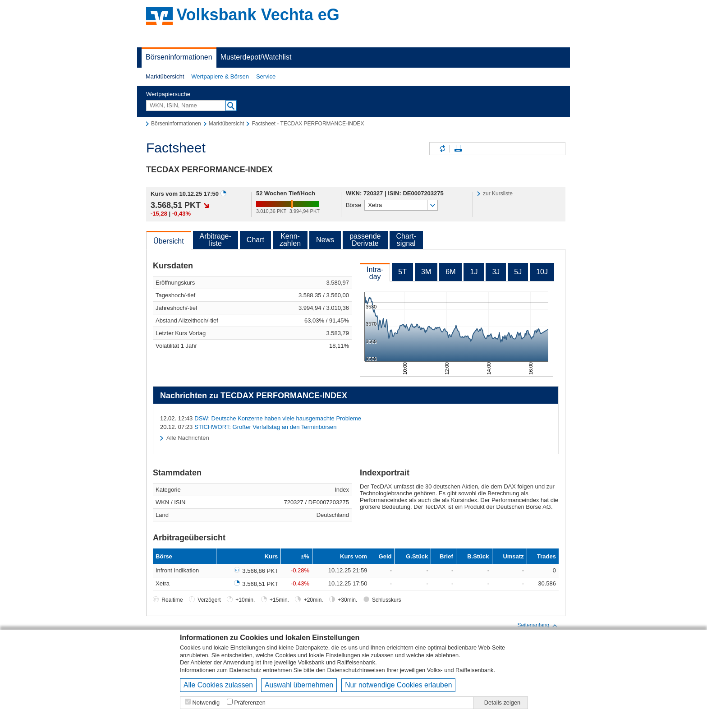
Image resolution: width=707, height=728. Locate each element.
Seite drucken (458, 149)
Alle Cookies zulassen (218, 685)
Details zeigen (502, 703)
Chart (255, 240)
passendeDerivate (365, 240)
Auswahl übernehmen (299, 685)
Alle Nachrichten (188, 438)
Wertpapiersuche (168, 94)
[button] (165, 77)
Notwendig (206, 703)
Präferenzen (250, 703)
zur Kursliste (498, 194)
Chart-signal (406, 240)
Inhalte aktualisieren (442, 149)
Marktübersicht (165, 76)
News (325, 240)
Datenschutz (246, 670)
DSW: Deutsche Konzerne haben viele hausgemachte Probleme (278, 418)
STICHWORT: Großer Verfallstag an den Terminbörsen (265, 427)
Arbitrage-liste (216, 240)
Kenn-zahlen (290, 240)
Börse (353, 205)
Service (266, 76)
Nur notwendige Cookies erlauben (398, 685)
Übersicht (169, 241)
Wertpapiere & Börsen (220, 76)
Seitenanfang (538, 626)
